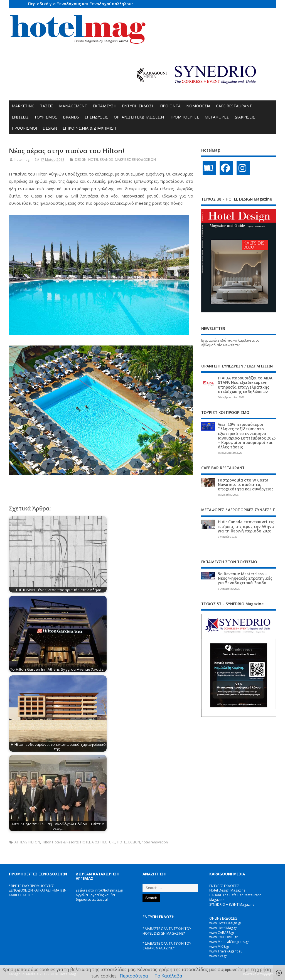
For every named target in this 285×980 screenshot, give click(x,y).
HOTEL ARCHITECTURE (98, 842)
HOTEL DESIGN (128, 842)
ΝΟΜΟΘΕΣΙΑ (198, 106)
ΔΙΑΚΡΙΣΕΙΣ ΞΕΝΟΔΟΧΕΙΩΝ (135, 160)
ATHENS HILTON (27, 842)
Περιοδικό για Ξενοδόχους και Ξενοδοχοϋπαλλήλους (81, 4)
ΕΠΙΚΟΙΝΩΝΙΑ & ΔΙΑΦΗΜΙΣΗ (89, 128)
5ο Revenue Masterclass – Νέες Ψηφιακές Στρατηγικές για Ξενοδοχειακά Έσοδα (245, 578)
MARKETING (23, 106)
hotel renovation (155, 842)
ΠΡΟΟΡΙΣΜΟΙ (24, 128)
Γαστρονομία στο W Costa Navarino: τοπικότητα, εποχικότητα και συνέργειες (246, 485)
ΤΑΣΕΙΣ (47, 106)
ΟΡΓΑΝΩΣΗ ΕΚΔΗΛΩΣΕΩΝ (139, 117)
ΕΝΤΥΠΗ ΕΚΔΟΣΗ (138, 106)
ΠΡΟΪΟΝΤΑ (170, 106)
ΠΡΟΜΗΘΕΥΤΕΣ (184, 117)
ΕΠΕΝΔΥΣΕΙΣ (96, 117)
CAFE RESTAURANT (234, 106)
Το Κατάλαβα (168, 976)
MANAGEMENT (73, 106)
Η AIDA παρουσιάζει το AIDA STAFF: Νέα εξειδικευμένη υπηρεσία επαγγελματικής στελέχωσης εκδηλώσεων (245, 385)
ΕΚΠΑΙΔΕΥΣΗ (105, 106)
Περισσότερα (134, 976)
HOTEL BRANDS (100, 160)
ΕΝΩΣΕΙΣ (20, 117)
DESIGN (50, 128)
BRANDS (71, 117)
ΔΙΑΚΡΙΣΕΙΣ (245, 117)
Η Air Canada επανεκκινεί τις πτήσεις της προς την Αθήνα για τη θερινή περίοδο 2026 (246, 526)
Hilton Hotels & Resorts (60, 842)
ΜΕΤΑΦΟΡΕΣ (217, 117)
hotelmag (22, 160)
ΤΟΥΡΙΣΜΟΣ (46, 117)
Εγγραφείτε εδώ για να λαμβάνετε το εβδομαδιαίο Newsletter (230, 343)
